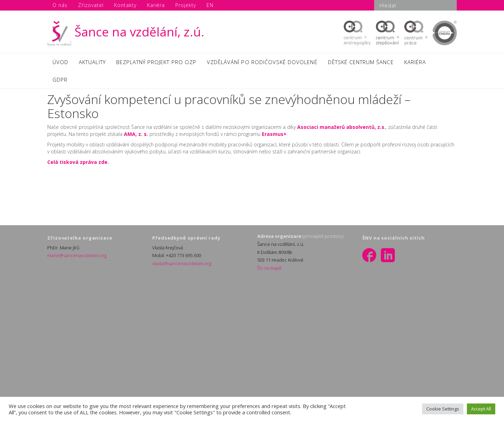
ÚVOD (60, 62)
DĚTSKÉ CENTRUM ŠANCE (361, 62)
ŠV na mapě (269, 268)
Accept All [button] (481, 409)
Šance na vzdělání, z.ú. (126, 32)
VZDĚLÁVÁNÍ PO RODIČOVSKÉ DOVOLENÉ (262, 62)
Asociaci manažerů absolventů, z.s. (341, 127)
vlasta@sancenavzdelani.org (182, 263)
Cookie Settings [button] (443, 409)
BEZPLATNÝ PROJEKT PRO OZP (156, 62)
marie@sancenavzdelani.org (77, 255)
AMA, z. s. (136, 134)
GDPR (60, 80)
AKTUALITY (92, 62)
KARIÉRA (415, 62)
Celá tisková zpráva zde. (78, 162)
